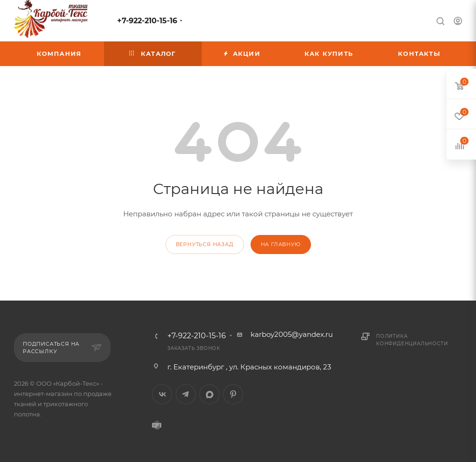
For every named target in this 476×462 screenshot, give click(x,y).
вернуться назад (205, 244)
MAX (209, 394)
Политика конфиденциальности (412, 340)
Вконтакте (162, 394)
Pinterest (233, 394)
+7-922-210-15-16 (147, 21)
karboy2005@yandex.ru (292, 334)
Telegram (186, 394)
